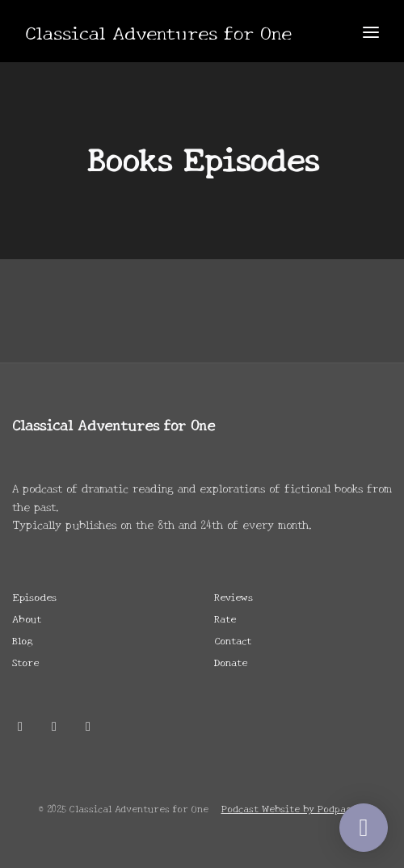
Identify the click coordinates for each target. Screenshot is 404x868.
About (27, 618)
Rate (225, 618)
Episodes (34, 596)
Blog (23, 640)
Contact (233, 640)
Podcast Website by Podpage (290, 808)
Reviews (234, 596)
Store (25, 662)
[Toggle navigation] (371, 31)
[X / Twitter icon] (20, 725)
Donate (231, 662)
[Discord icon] (54, 725)
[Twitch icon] (88, 725)
